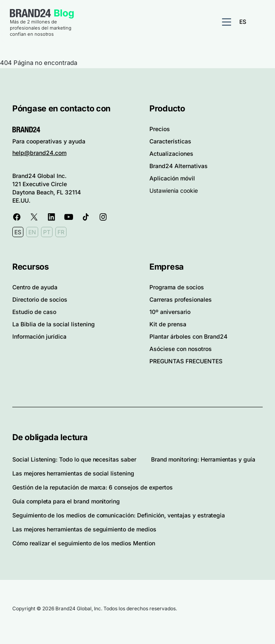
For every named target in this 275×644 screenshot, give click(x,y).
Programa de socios (177, 287)
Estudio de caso (34, 312)
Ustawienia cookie (174, 190)
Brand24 (30, 13)
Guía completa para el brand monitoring (66, 501)
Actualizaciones (171, 153)
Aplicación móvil (172, 178)
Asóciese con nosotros (181, 349)
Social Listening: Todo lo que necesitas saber (74, 459)
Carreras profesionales (181, 299)
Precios (160, 129)
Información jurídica (39, 336)
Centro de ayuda (35, 287)
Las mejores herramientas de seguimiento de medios (84, 529)
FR (61, 232)
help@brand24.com (39, 153)
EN (32, 232)
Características (170, 141)
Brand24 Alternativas (179, 166)
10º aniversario (170, 312)
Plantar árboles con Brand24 (188, 336)
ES (243, 22)
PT (47, 232)
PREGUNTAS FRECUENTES (186, 361)
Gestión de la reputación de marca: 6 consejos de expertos (93, 487)
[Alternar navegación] (227, 22)
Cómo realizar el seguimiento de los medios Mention (84, 543)
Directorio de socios (40, 299)
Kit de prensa (168, 324)
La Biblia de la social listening (54, 324)
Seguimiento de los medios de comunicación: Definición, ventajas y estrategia (119, 515)
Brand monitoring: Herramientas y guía (203, 459)
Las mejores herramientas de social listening (73, 473)
